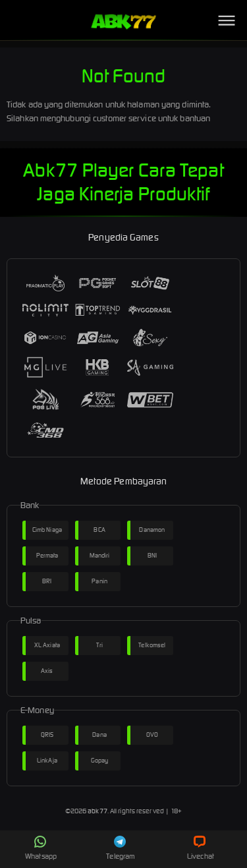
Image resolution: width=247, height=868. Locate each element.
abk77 (97, 811)
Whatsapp (41, 848)
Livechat (201, 848)
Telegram (121, 848)
